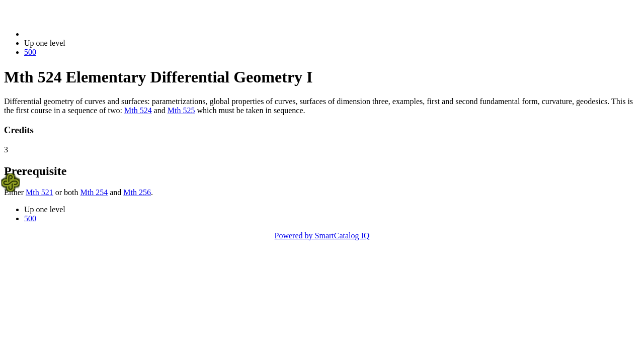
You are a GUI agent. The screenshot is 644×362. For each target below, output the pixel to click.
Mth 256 (137, 192)
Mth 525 (181, 110)
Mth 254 (94, 192)
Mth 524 (138, 110)
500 (30, 52)
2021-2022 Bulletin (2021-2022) (77, 34)
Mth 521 (39, 192)
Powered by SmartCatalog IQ (322, 236)
